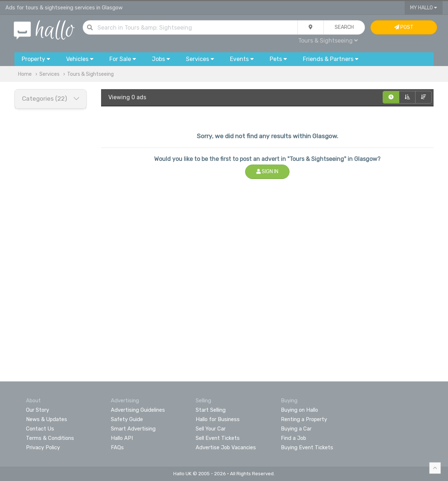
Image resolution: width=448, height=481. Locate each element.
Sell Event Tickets (218, 438)
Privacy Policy (43, 447)
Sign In (267, 172)
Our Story (38, 410)
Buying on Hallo (299, 410)
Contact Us (40, 429)
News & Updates (47, 419)
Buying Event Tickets (307, 447)
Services (49, 74)
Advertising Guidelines (138, 410)
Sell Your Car (211, 429)
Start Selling (211, 410)
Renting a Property (304, 419)
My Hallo (424, 8)
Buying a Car (296, 429)
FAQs (117, 447)
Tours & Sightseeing (328, 41)
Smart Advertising (133, 429)
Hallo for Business (218, 419)
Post (404, 27)
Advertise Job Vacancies (226, 447)
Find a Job (293, 438)
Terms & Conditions (50, 438)
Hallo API (122, 438)
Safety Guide (127, 419)
